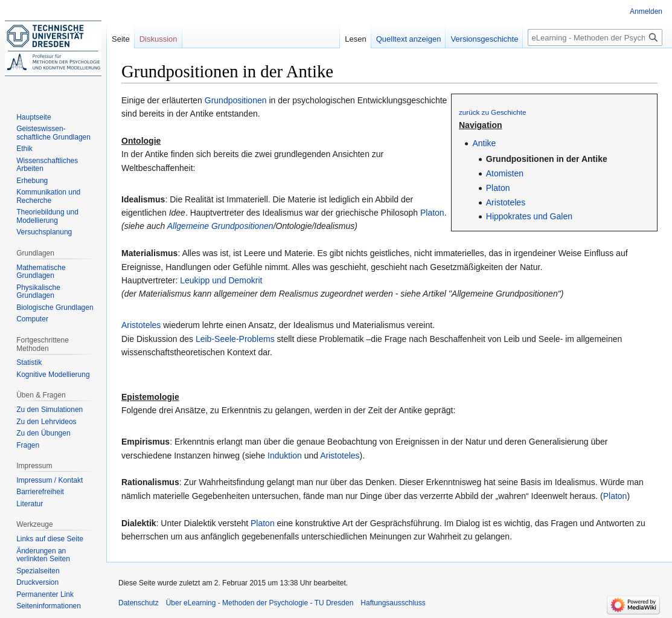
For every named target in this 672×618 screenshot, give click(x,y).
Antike (484, 143)
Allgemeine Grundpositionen (220, 226)
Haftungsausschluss (393, 603)
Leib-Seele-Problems (235, 339)
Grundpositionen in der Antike (547, 159)
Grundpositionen (236, 100)
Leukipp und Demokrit (221, 280)
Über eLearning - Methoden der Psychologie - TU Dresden (260, 603)
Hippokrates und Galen (529, 216)
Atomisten (505, 173)
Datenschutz (139, 603)
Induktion (285, 455)
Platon (498, 188)
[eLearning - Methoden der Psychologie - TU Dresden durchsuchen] (595, 37)
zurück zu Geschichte (492, 112)
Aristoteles (506, 202)
